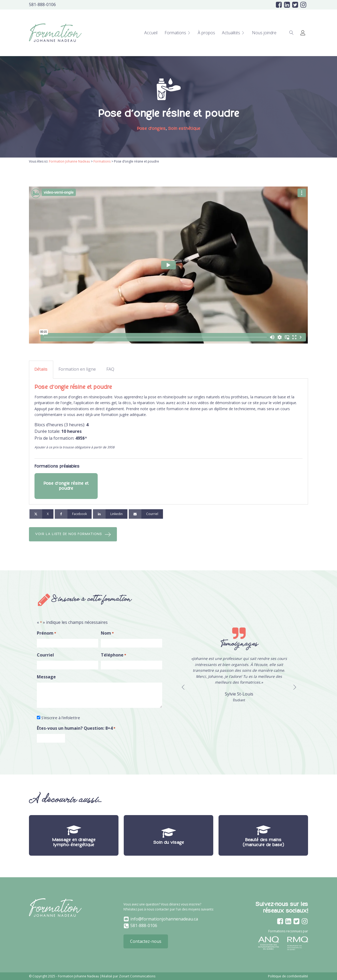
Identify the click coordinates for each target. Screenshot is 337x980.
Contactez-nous (146, 941)
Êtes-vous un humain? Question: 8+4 (76, 729)
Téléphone (116, 656)
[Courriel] (146, 514)
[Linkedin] (110, 514)
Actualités (233, 33)
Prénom (46, 634)
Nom (110, 634)
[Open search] (291, 33)
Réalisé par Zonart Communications (128, 976)
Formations (178, 33)
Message (46, 677)
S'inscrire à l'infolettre (61, 718)
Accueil (151, 33)
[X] (41, 514)
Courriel (45, 655)
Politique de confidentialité (288, 976)
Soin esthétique (184, 129)
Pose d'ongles (151, 129)
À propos (206, 33)
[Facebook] (73, 514)
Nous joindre (264, 33)
